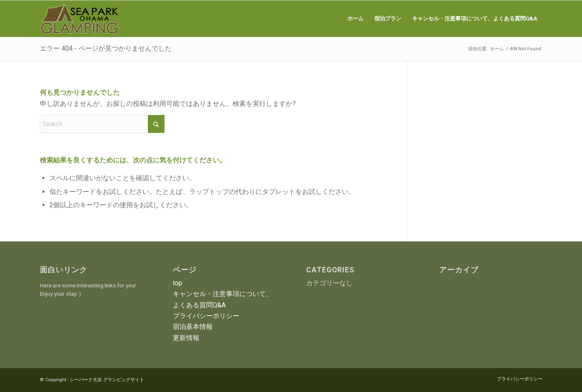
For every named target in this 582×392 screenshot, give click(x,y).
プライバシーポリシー (206, 316)
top (178, 283)
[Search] (102, 124)
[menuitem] (355, 19)
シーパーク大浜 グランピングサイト (107, 380)
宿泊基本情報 (193, 327)
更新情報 (186, 338)
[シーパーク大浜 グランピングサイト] (80, 19)
